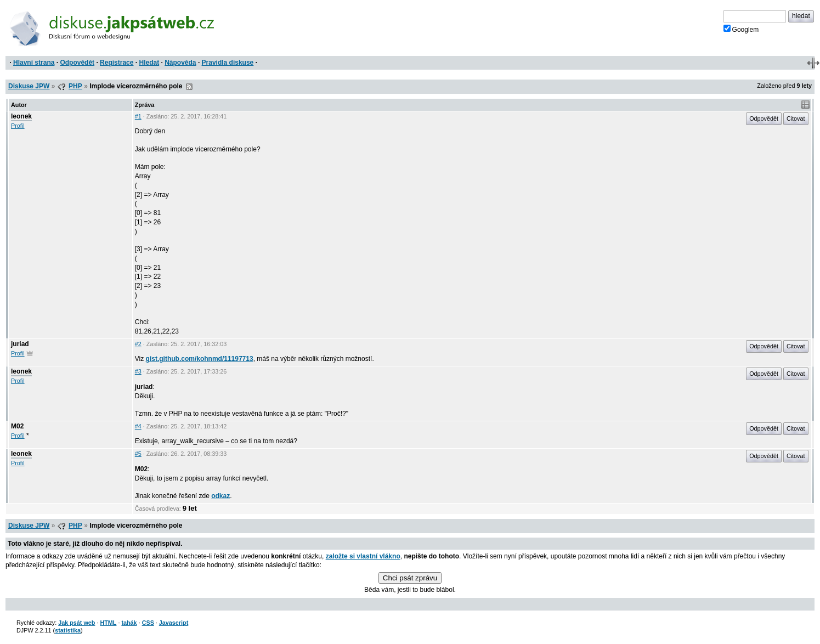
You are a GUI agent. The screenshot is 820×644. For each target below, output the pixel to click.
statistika (68, 630)
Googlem (741, 29)
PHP (75, 86)
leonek (21, 116)
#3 (138, 371)
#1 (138, 116)
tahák (129, 623)
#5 (138, 454)
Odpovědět (77, 63)
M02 (17, 426)
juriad (20, 344)
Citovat (796, 118)
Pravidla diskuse (228, 63)
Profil (18, 126)
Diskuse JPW (29, 86)
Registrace (117, 63)
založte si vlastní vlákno (363, 556)
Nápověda (180, 63)
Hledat (149, 63)
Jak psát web (77, 623)
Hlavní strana (34, 63)
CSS (148, 623)
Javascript (174, 623)
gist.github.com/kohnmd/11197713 (200, 359)
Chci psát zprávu (410, 578)
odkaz (220, 496)
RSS (189, 87)
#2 (138, 344)
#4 (138, 426)
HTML (108, 623)
